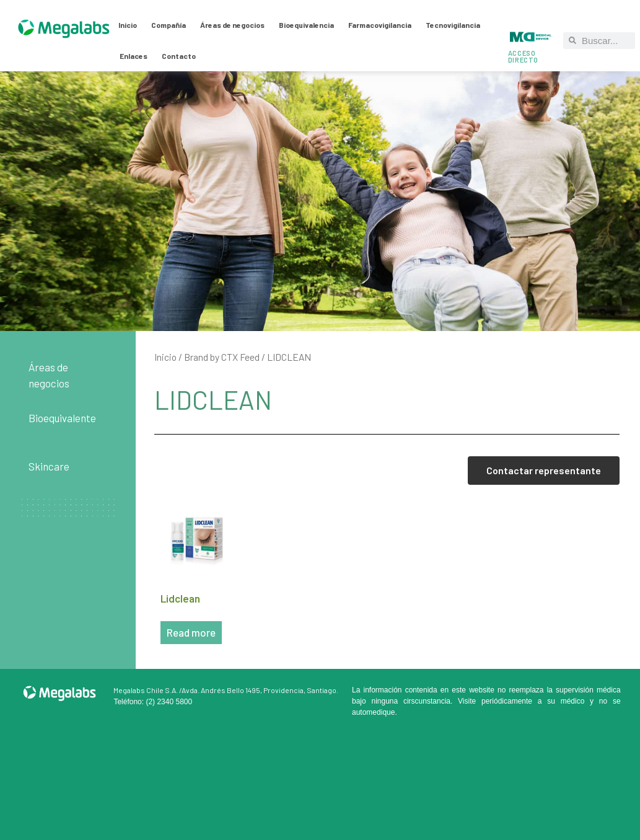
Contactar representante (544, 470)
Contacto (179, 56)
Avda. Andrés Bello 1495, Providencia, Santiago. (260, 690)
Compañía (169, 25)
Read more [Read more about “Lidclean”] (191, 632)
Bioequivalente (62, 418)
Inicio (128, 25)
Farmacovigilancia (380, 25)
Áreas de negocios (232, 25)
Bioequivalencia (306, 25)
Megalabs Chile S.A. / (147, 690)
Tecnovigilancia (453, 25)
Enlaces (134, 56)
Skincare (49, 466)
